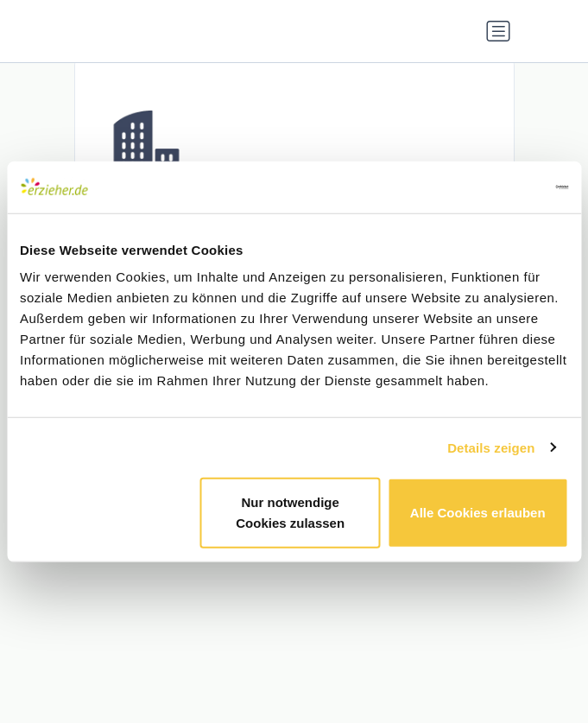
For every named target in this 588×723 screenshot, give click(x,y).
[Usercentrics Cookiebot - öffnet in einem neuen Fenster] (493, 187)
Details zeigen (491, 447)
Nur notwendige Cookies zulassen (290, 513)
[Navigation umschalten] (498, 31)
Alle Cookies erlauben (478, 513)
